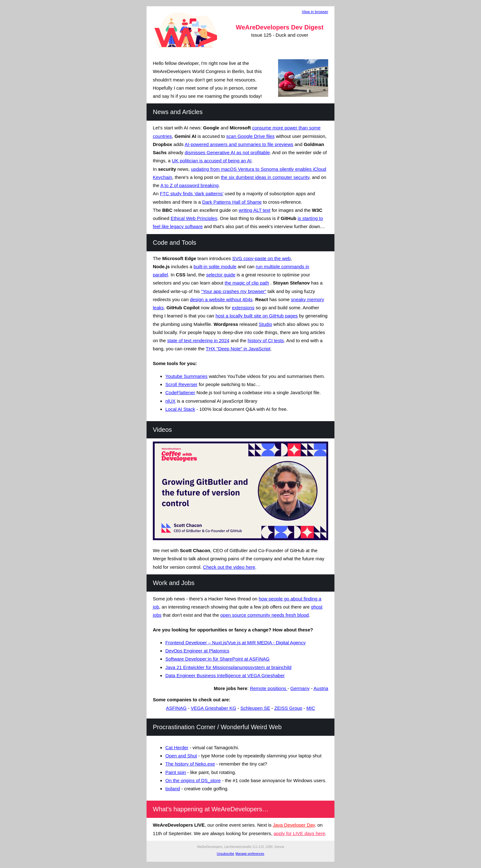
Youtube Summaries (186, 376)
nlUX (171, 401)
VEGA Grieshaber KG (213, 708)
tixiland (173, 789)
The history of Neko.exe (190, 764)
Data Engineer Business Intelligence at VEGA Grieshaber (225, 675)
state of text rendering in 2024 (198, 340)
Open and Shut (181, 756)
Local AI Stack (180, 409)
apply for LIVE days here (299, 833)
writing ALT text (254, 210)
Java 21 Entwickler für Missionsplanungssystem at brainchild (228, 667)
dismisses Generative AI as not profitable (227, 152)
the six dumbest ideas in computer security (265, 177)
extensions (243, 308)
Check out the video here (229, 567)
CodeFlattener (180, 392)
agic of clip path (253, 283)
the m (230, 283)
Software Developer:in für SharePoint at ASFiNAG (217, 659)
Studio (265, 324)
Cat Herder (177, 748)
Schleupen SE (255, 708)
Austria (321, 688)
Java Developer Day (294, 825)
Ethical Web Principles (194, 218)
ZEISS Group (288, 708)
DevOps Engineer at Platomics (197, 651)
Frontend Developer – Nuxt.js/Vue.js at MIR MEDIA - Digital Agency (235, 643)
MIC (311, 708)
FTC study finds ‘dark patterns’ (192, 193)
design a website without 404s (221, 299)
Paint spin (176, 772)
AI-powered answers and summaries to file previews (239, 144)
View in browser (315, 12)
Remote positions (269, 688)
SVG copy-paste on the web (261, 258)
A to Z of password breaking (189, 185)
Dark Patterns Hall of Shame (232, 202)
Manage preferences (250, 854)
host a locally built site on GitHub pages (257, 316)
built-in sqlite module (215, 267)
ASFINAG (176, 708)
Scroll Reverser (181, 384)
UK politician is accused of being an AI (212, 161)
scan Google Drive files (251, 136)
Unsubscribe (225, 854)
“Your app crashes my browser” (234, 291)
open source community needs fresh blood (265, 615)
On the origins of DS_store (193, 780)
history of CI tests (266, 340)
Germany (300, 688)
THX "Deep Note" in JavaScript (238, 349)
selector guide (221, 275)
